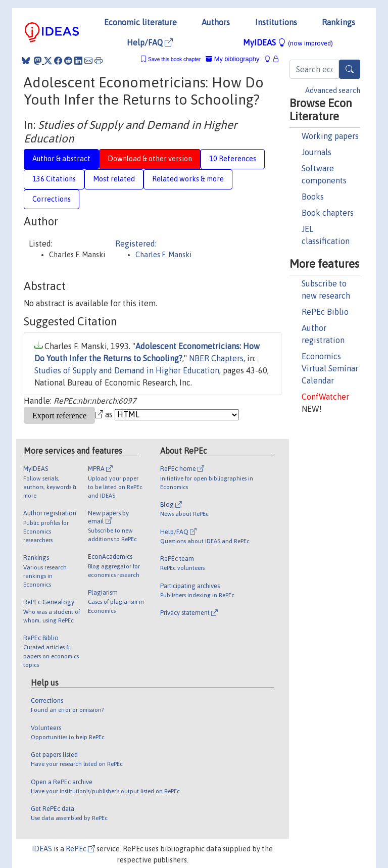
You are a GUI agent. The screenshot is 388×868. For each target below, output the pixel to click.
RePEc (80, 849)
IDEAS (42, 849)
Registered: (136, 244)
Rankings (338, 22)
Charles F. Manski (163, 255)
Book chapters (328, 213)
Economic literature (140, 22)
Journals (317, 152)
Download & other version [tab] (150, 159)
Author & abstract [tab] (61, 159)
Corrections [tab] (52, 199)
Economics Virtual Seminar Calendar (330, 368)
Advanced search (333, 90)
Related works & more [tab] (188, 179)
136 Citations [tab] (54, 179)
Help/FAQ (150, 42)
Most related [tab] (114, 179)
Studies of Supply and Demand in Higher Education (127, 370)
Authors (216, 22)
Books (313, 197)
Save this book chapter (174, 59)
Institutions (276, 22)
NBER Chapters (216, 358)
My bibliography (232, 59)
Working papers (330, 136)
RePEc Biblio (325, 312)
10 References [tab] (233, 159)
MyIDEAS (288, 42)
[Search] (350, 69)
